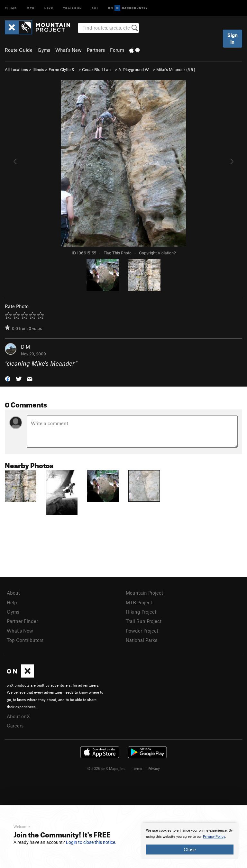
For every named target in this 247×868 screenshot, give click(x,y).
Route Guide (19, 50)
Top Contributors (25, 640)
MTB (31, 8)
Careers (15, 726)
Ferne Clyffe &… (63, 69)
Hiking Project (141, 612)
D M (25, 347)
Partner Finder (22, 621)
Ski (95, 8)
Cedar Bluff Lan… (98, 69)
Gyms (44, 50)
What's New (69, 50)
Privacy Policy (214, 837)
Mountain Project (144, 593)
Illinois (38, 69)
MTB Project (139, 602)
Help (12, 602)
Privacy (154, 768)
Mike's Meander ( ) (176, 69)
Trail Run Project (144, 621)
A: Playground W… (135, 69)
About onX (18, 716)
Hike (49, 8)
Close (190, 849)
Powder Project (142, 631)
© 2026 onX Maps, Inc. (107, 768)
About (13, 593)
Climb (11, 8)
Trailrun (73, 8)
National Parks (142, 640)
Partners (96, 50)
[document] (190, 841)
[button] (8, 378)
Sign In (233, 38)
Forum (117, 50)
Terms (137, 768)
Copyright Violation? (157, 253)
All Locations (16, 69)
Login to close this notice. (91, 842)
